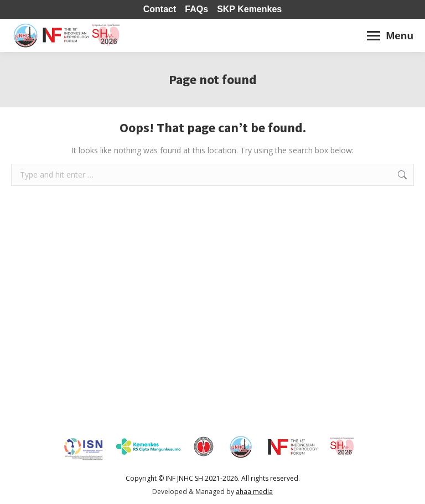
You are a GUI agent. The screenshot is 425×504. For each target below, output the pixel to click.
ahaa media (254, 492)
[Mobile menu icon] (390, 36)
